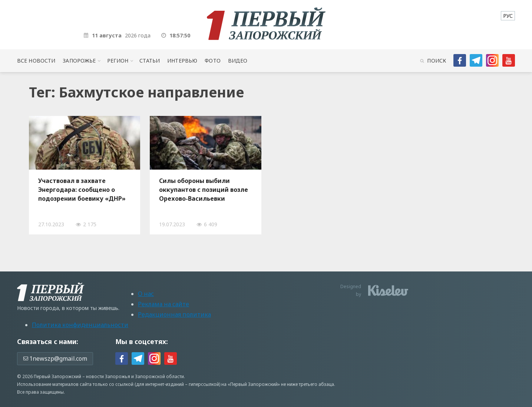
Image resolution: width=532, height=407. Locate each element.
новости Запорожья (108, 376)
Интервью (182, 61)
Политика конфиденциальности (80, 325)
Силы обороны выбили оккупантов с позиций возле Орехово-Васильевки (204, 190)
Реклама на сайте (163, 304)
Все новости (36, 61)
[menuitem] (508, 16)
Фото (213, 61)
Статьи (150, 61)
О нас (146, 294)
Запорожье (79, 61)
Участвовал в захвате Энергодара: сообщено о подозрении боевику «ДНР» (82, 190)
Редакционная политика (174, 314)
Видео (238, 61)
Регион (118, 61)
